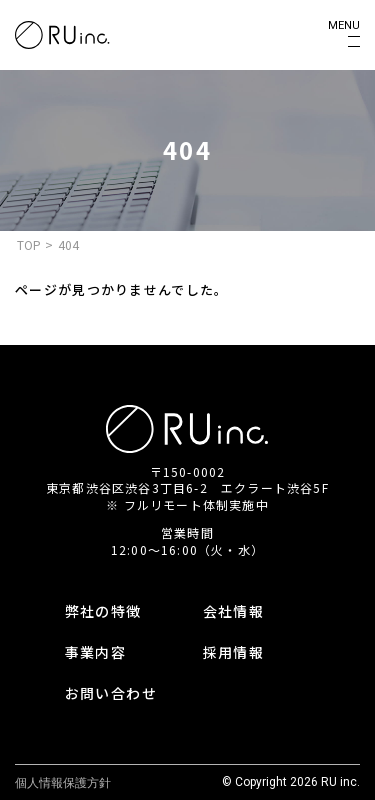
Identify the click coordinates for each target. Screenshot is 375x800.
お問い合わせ (111, 693)
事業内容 (96, 652)
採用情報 (234, 652)
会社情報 (234, 611)
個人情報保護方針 (63, 783)
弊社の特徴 (103, 611)
